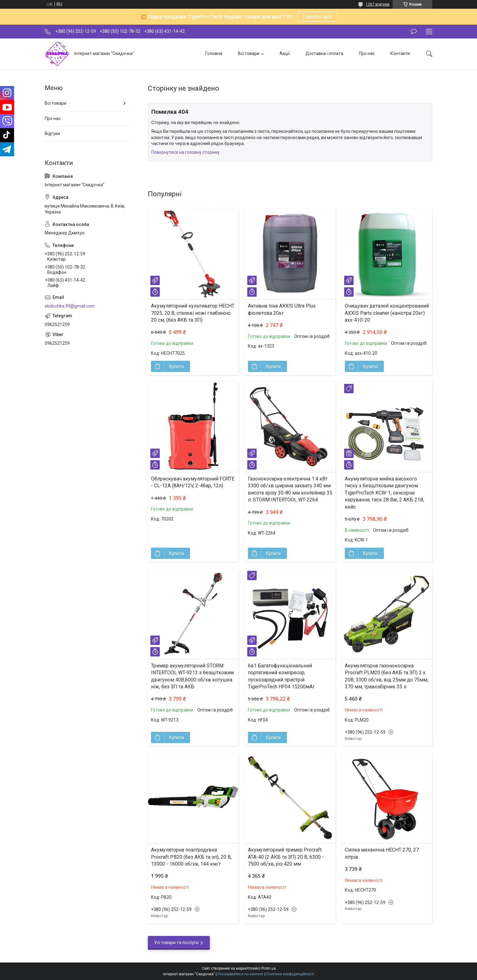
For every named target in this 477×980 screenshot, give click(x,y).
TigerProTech (317, 17)
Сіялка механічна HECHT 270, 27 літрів (382, 853)
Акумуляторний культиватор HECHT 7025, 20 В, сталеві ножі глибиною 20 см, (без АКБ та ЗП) (193, 313)
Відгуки (52, 133)
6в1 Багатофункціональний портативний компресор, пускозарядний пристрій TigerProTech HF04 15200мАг (281, 676)
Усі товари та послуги (176, 942)
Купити (176, 366)
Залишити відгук (414, 32)
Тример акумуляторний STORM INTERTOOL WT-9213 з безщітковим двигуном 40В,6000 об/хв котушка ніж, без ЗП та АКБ (192, 676)
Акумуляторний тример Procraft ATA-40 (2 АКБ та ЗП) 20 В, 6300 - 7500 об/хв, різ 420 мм (286, 857)
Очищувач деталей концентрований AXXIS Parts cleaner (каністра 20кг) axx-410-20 (387, 313)
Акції (285, 53)
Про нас (367, 53)
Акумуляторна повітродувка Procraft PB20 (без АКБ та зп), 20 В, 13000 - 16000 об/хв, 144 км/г (191, 857)
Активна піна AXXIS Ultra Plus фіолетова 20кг (282, 309)
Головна (214, 53)
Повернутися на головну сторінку (186, 152)
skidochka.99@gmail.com (70, 306)
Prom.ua (269, 968)
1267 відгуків (378, 4)
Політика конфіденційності (290, 974)
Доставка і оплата (324, 53)
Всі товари (249, 53)
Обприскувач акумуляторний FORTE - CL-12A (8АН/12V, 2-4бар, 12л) (193, 482)
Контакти (400, 53)
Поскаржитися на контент (241, 974)
